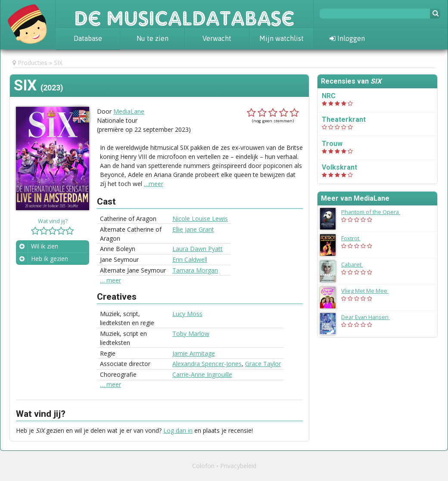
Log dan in (178, 430)
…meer (154, 184)
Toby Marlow (191, 334)
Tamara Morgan (195, 270)
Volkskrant (339, 167)
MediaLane (129, 111)
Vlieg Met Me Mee (369, 291)
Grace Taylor (263, 364)
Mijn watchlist (282, 38)
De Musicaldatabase (184, 14)
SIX (58, 63)
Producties (33, 63)
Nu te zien (152, 38)
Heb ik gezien (50, 259)
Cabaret (356, 264)
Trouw (332, 144)
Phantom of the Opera (375, 212)
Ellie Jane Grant (193, 229)
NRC (329, 96)
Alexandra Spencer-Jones (207, 364)
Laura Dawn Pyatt (198, 249)
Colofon (203, 466)
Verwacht (217, 38)
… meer (110, 280)
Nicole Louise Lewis (200, 219)
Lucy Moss (187, 314)
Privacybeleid (238, 466)
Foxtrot (355, 238)
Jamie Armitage (194, 353)
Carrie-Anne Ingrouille (202, 374)
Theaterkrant (344, 119)
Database (88, 38)
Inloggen (347, 38)
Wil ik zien (45, 246)
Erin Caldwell (190, 259)
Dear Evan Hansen (370, 317)
